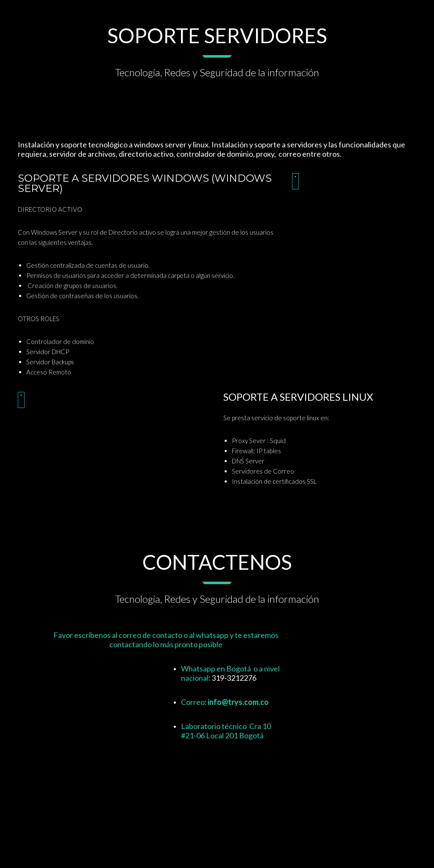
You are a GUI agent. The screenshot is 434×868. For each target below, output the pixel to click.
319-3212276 (234, 678)
